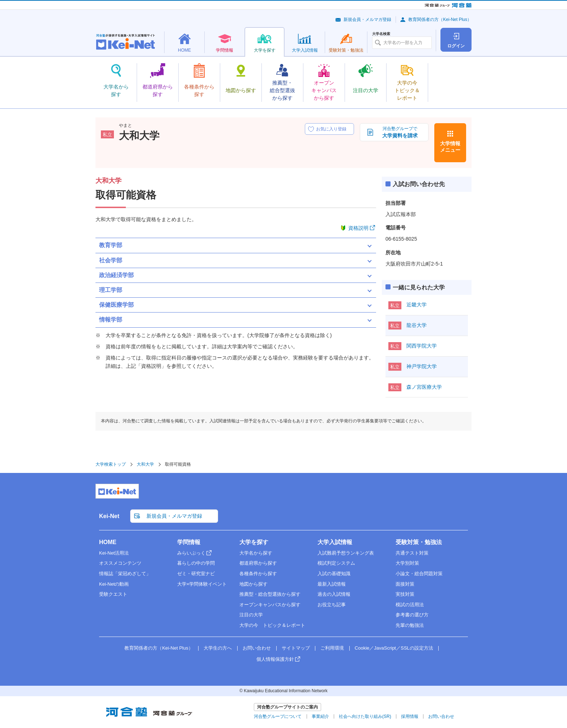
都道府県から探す (258, 563)
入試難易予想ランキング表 (346, 553)
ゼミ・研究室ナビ (196, 574)
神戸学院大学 (422, 366)
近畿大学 (417, 305)
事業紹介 (320, 716)
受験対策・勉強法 (419, 542)
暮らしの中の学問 (196, 563)
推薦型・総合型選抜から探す (270, 594)
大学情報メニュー (450, 147)
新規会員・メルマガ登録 (367, 20)
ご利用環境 (332, 648)
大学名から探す (256, 553)
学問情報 (189, 542)
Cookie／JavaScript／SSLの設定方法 (394, 648)
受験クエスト (113, 594)
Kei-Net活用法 (114, 553)
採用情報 (410, 716)
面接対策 (405, 584)
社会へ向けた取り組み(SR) (365, 716)
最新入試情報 (332, 584)
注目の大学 (251, 615)
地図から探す (253, 584)
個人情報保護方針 (275, 659)
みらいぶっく (191, 553)
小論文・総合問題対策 (419, 574)
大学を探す (254, 542)
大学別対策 (407, 563)
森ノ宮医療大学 (424, 387)
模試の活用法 (410, 605)
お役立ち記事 (332, 605)
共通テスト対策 (412, 553)
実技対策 (405, 594)
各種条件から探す (258, 574)
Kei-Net (109, 516)
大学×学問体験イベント (202, 584)
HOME (108, 542)
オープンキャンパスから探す (270, 605)
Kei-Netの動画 (114, 584)
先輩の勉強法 (410, 625)
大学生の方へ (218, 648)
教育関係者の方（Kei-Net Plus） (440, 20)
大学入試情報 (335, 542)
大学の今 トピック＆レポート (272, 625)
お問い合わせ (257, 648)
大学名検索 (381, 34)
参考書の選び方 (412, 615)
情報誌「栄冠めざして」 (125, 574)
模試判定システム (336, 563)
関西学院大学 (422, 346)
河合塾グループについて (278, 716)
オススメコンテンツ (120, 563)
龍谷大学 (417, 325)
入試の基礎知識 (334, 574)
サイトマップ (296, 648)
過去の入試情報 (334, 594)
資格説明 (358, 228)
